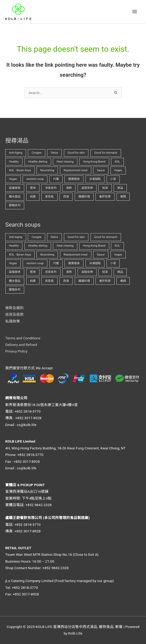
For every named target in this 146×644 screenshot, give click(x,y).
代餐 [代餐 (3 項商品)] (56, 179)
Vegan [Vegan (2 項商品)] (13, 179)
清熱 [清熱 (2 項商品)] (69, 188)
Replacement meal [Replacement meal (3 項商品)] (76, 170)
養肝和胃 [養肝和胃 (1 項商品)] (105, 197)
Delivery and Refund (21, 345)
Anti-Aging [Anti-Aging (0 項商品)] (16, 153)
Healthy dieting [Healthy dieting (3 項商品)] (38, 162)
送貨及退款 (14, 314)
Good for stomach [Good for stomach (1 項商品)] (106, 153)
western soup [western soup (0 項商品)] (35, 179)
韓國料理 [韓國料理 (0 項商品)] (84, 197)
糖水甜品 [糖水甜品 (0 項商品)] (15, 197)
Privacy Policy (16, 351)
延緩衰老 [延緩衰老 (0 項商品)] (15, 188)
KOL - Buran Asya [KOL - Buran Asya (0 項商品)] (20, 170)
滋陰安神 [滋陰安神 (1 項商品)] (87, 188)
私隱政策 (13, 321)
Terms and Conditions (23, 338)
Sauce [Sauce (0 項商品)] (101, 170)
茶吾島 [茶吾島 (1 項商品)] (49, 197)
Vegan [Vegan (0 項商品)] (118, 170)
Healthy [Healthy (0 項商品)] (14, 162)
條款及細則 (14, 308)
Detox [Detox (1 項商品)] (54, 153)
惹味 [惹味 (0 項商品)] (33, 188)
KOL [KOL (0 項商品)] (117, 162)
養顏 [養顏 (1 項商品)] (123, 197)
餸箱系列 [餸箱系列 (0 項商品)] (15, 205)
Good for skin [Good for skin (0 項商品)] (76, 153)
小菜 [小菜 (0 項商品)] (113, 179)
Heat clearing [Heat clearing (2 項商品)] (65, 162)
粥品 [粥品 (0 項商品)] (120, 188)
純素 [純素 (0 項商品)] (33, 197)
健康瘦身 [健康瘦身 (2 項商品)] (74, 179)
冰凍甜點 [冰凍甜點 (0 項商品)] (95, 179)
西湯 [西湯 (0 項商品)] (66, 197)
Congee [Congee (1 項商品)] (36, 153)
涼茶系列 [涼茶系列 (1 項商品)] (51, 188)
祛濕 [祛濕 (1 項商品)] (105, 188)
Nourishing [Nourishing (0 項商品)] (47, 170)
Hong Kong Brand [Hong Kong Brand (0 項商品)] (94, 162)
